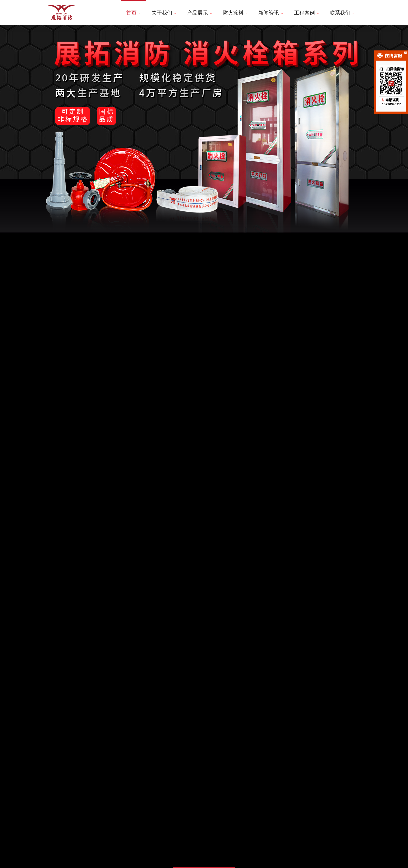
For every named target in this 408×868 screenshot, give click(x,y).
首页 (134, 13)
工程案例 (307, 13)
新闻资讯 (271, 13)
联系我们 (342, 13)
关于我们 (164, 13)
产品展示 (200, 13)
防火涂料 (235, 13)
